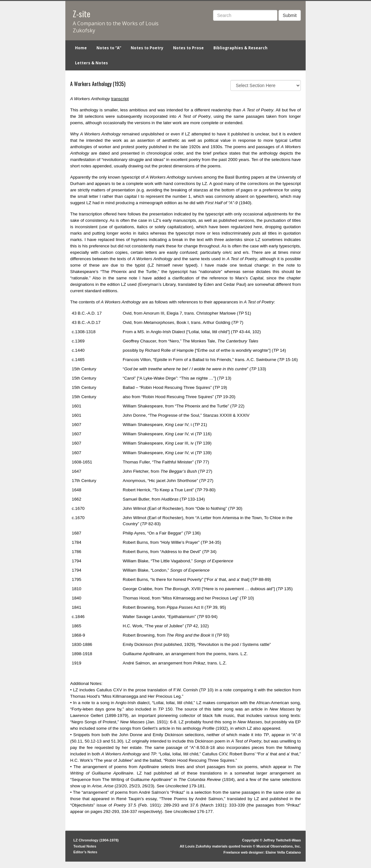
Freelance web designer (244, 852)
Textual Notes (85, 846)
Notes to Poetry (147, 48)
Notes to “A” (109, 48)
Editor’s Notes (85, 852)
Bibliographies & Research (240, 48)
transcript (120, 99)
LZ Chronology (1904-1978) (96, 840)
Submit (290, 15)
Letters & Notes (91, 63)
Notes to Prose (188, 48)
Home (81, 48)
